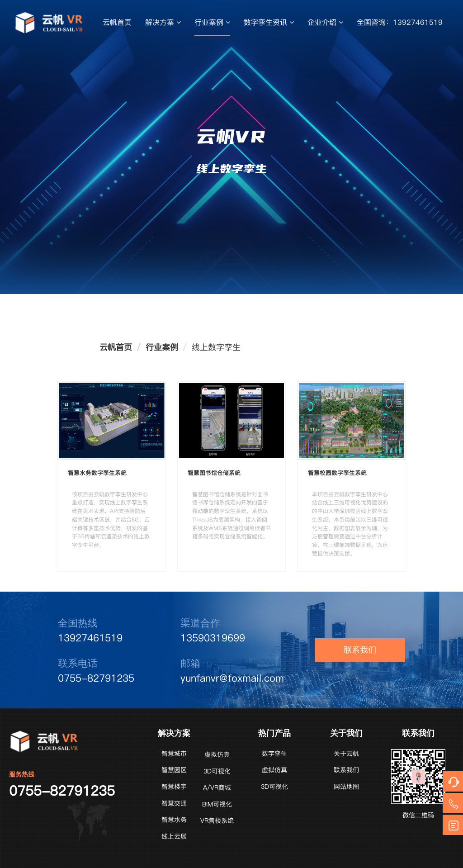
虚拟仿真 (217, 754)
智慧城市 (174, 754)
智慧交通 (174, 803)
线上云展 (174, 836)
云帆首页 (117, 22)
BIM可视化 (217, 804)
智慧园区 (174, 770)
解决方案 (163, 22)
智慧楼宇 (174, 787)
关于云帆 (346, 754)
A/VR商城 (217, 787)
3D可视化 (217, 771)
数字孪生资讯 (269, 22)
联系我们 (360, 650)
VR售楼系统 (217, 821)
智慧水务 (174, 820)
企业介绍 (325, 22)
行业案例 (212, 22)
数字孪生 (274, 754)
